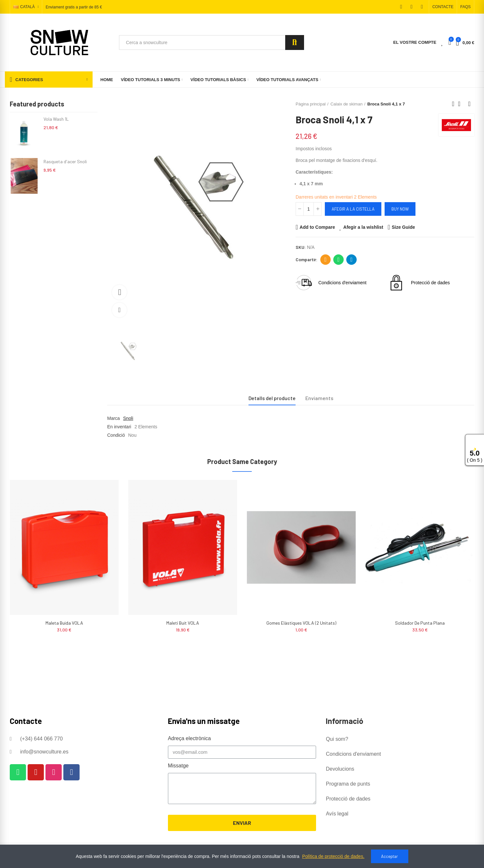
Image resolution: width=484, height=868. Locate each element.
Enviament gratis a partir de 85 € (74, 7)
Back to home (461, 104)
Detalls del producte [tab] (272, 398)
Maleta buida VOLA (64, 623)
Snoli (128, 418)
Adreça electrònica (326, 260)
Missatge (178, 766)
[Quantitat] (309, 209)
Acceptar (389, 856)
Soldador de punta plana (420, 623)
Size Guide (403, 227)
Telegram (352, 260)
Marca (114, 418)
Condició (116, 435)
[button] (443, 7)
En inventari (119, 427)
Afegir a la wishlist (363, 227)
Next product (469, 104)
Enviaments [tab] (319, 398)
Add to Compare (317, 227)
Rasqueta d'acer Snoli (65, 161)
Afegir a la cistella (353, 209)
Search (295, 43)
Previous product (453, 104)
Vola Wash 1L (56, 119)
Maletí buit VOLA (183, 623)
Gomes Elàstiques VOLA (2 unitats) (301, 623)
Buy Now (400, 209)
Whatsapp (339, 260)
